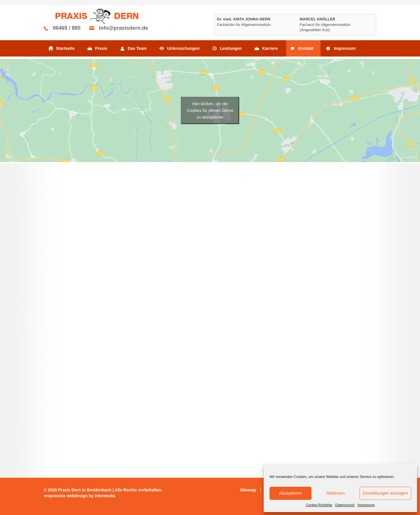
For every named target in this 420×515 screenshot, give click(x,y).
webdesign (77, 496)
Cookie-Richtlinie (319, 505)
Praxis (101, 48)
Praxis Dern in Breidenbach (85, 490)
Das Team (137, 48)
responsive (55, 496)
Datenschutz (345, 505)
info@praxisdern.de (124, 28)
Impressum (366, 505)
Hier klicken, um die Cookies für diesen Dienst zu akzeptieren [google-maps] (210, 110)
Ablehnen (336, 493)
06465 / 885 (67, 28)
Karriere (270, 48)
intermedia (105, 496)
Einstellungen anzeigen (385, 493)
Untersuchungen (183, 48)
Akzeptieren (291, 493)
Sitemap (248, 490)
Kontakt (306, 48)
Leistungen (231, 48)
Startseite (65, 48)
